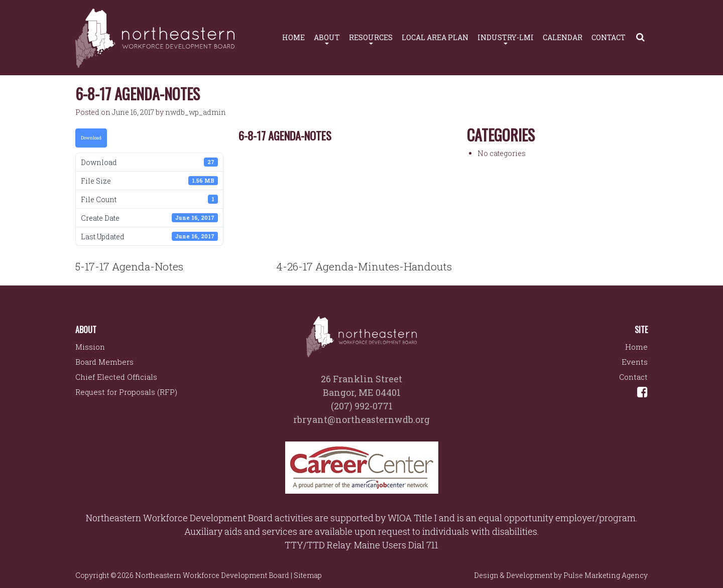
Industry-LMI (506, 39)
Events (635, 362)
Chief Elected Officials (116, 377)
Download (91, 138)
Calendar (563, 37)
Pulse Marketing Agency (606, 575)
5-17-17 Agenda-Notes (129, 266)
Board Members (104, 362)
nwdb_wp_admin (196, 112)
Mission (90, 347)
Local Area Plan (435, 37)
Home (293, 37)
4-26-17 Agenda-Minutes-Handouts (364, 266)
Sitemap (308, 575)
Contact (609, 37)
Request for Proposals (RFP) (126, 392)
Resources (371, 39)
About (327, 39)
